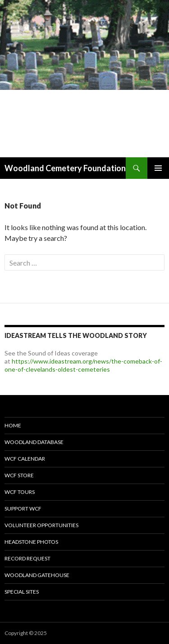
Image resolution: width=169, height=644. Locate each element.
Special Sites (22, 592)
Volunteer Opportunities (41, 525)
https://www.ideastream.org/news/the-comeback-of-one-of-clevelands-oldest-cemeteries (83, 365)
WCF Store (19, 475)
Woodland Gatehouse (37, 575)
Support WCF (23, 509)
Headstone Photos (31, 542)
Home (13, 425)
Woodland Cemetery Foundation (65, 168)
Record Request (27, 558)
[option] (84, 79)
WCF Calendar (25, 459)
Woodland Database (34, 442)
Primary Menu (158, 168)
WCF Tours (20, 492)
